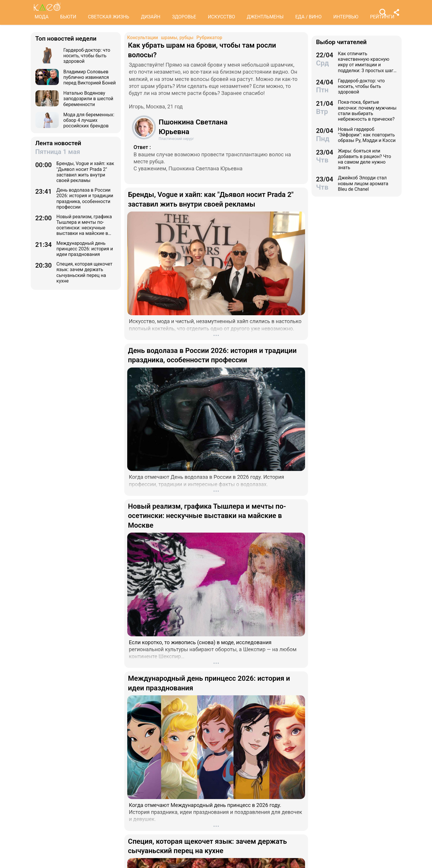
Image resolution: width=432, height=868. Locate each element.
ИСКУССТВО (222, 17)
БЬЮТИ (68, 17)
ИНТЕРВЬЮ (346, 17)
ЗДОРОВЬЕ (184, 17)
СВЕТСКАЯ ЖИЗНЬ (109, 17)
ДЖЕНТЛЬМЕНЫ (265, 17)
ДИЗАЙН (151, 17)
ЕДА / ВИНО (308, 17)
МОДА (42, 17)
